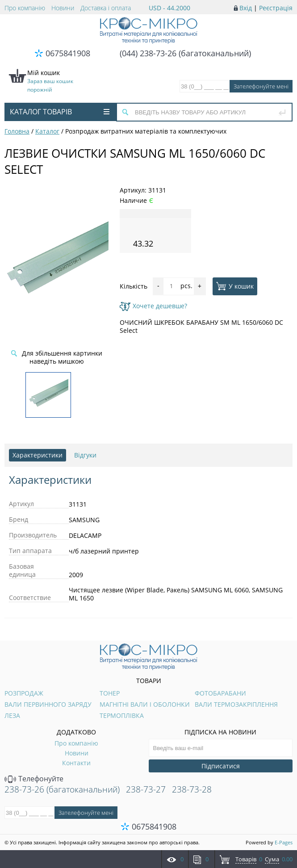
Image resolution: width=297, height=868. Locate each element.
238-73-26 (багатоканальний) (62, 789)
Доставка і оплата (106, 8)
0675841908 (68, 53)
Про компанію (25, 8)
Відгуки (85, 455)
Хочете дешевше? (153, 306)
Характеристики (38, 455)
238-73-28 (192, 789)
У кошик (235, 286)
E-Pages (284, 842)
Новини (63, 8)
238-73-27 (146, 789)
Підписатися (221, 766)
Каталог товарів (60, 112)
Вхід (246, 8)
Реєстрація (276, 8)
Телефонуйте (34, 779)
